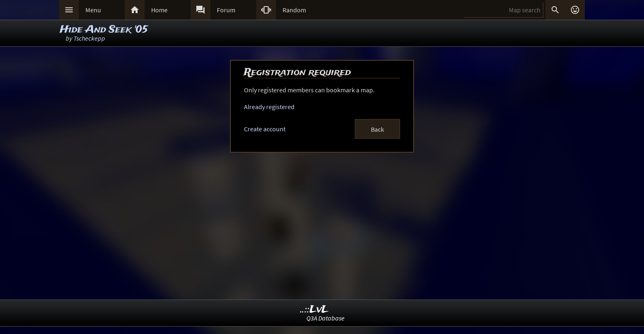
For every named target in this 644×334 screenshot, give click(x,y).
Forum (226, 10)
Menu (93, 10)
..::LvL (314, 310)
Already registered (269, 107)
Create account (265, 129)
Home (159, 10)
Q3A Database (325, 318)
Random (294, 10)
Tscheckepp (89, 38)
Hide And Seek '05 (104, 30)
